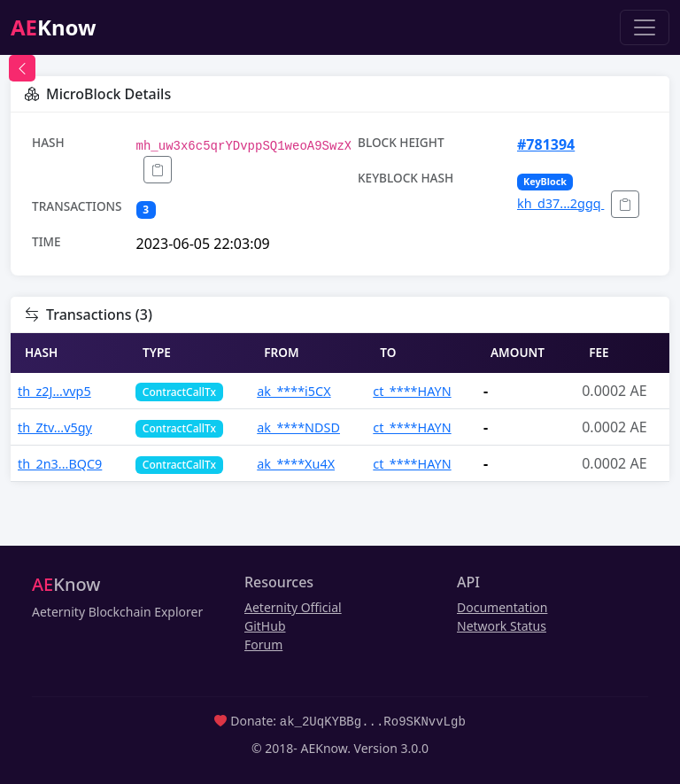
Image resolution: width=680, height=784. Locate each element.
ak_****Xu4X (296, 464)
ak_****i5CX (294, 391)
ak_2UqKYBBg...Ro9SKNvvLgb (373, 721)
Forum (263, 644)
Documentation (502, 607)
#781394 (546, 144)
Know (54, 27)
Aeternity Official (293, 607)
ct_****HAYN (412, 391)
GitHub (265, 626)
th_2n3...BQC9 (60, 464)
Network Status (502, 626)
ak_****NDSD (298, 427)
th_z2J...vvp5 (54, 391)
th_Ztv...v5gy (55, 427)
